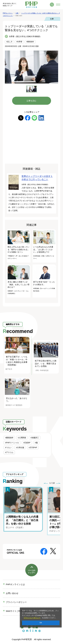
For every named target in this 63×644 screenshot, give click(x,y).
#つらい (8, 448)
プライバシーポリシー (32, 618)
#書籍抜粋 (30, 42)
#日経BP (27, 443)
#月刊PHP (33, 448)
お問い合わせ (12, 593)
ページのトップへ (32, 572)
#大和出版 (20, 448)
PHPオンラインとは (15, 584)
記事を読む (32, 101)
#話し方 (9, 42)
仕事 (52, 19)
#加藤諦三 (35, 438)
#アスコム (9, 452)
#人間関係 (22, 438)
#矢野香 (19, 42)
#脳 (36, 443)
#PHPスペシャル (12, 443)
